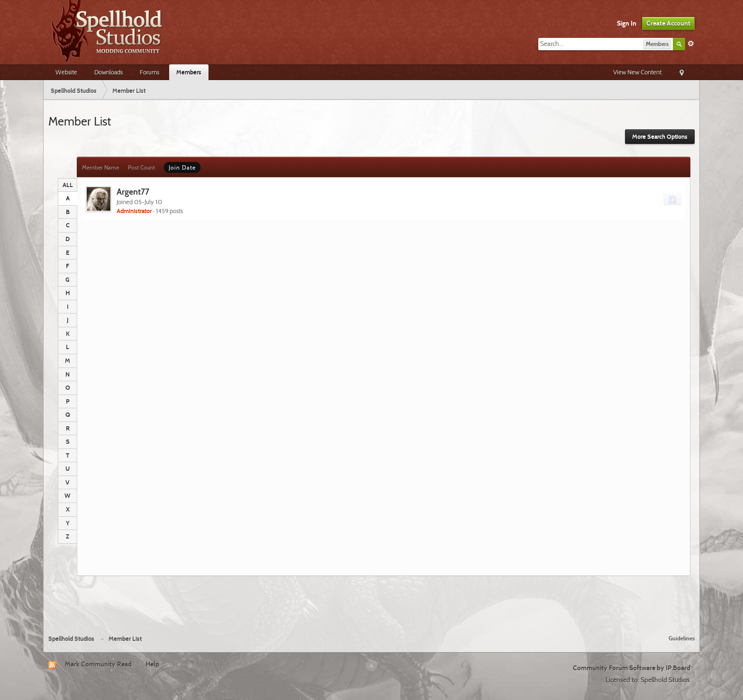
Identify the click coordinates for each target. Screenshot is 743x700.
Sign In (627, 23)
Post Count (141, 167)
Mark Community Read (98, 664)
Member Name (100, 167)
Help (152, 664)
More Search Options (660, 137)
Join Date (182, 167)
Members (189, 72)
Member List (125, 639)
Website (66, 72)
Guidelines (682, 638)
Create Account (668, 23)
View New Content (637, 72)
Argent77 (133, 192)
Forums (150, 72)
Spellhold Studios (71, 639)
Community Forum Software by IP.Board (632, 668)
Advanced (691, 44)
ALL (68, 185)
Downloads (109, 72)
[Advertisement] (371, 601)
